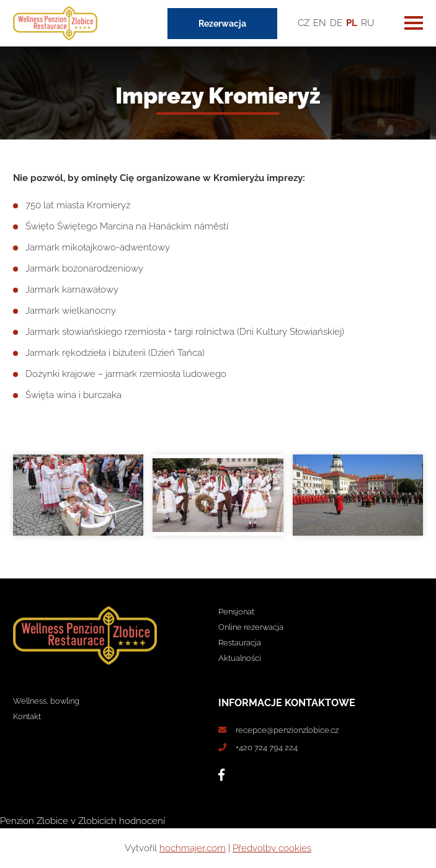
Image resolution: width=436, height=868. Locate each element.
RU (367, 23)
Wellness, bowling (46, 701)
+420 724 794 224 (267, 747)
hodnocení (142, 821)
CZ (304, 23)
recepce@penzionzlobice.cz (287, 730)
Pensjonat (236, 612)
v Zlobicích (94, 821)
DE (336, 23)
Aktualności (240, 658)
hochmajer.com (193, 848)
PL (352, 23)
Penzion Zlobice (34, 821)
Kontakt (27, 716)
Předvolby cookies (272, 848)
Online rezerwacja (251, 627)
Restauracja (240, 643)
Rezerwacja (222, 24)
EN (320, 23)
